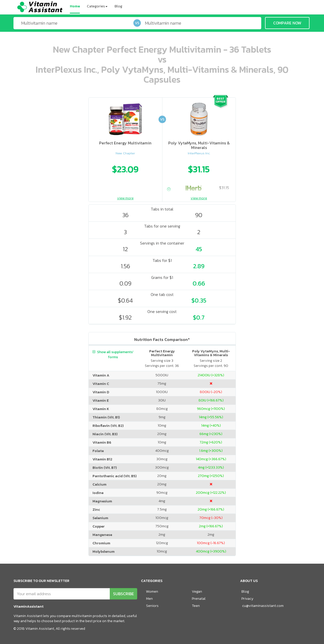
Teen (196, 606)
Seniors (152, 606)
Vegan (197, 591)
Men (149, 599)
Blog (118, 6)
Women (152, 591)
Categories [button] (97, 6)
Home (75, 6)
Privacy (247, 599)
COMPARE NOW (287, 23)
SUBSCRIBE (124, 594)
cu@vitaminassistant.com (263, 606)
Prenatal (199, 599)
